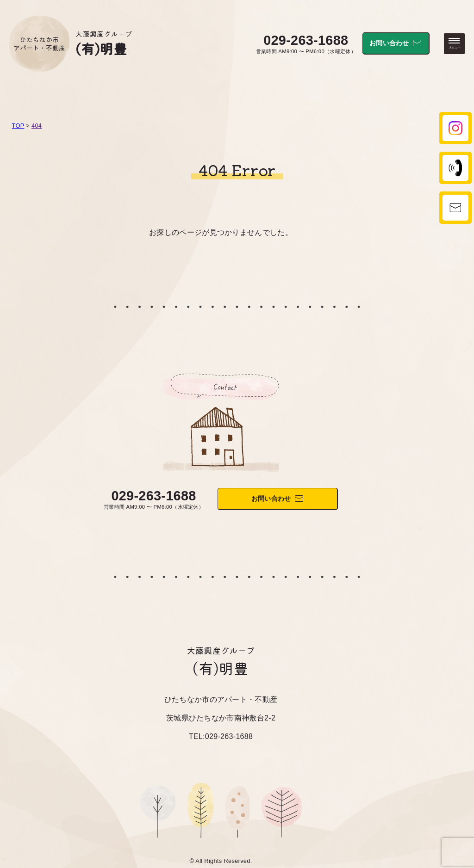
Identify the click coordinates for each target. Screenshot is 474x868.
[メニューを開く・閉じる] (454, 44)
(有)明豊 (101, 48)
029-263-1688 (306, 40)
